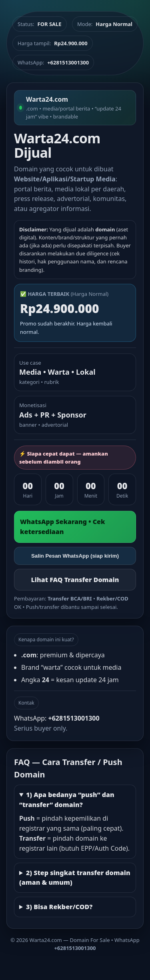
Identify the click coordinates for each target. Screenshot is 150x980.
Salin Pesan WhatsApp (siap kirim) (75, 556)
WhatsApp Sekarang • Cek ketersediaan (63, 527)
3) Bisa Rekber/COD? (59, 907)
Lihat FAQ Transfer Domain (75, 580)
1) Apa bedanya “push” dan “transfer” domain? (67, 800)
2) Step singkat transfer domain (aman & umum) (75, 878)
